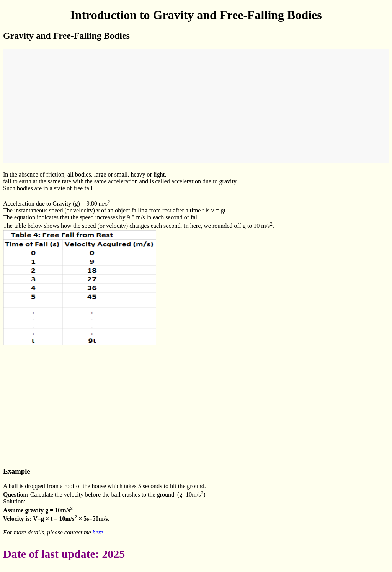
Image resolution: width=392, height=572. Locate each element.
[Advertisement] (196, 106)
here (98, 532)
